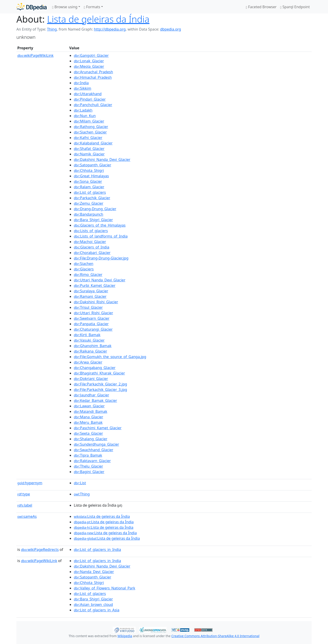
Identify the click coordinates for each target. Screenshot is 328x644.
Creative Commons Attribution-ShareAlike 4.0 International (215, 636)
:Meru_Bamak (88, 422)
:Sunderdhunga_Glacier (96, 444)
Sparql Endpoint (295, 7)
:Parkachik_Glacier (92, 198)
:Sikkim (82, 88)
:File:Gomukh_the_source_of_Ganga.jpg (110, 357)
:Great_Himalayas (91, 176)
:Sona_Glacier (88, 181)
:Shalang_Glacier (91, 439)
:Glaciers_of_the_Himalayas (100, 225)
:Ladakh (83, 110)
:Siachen (84, 264)
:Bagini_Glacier (89, 472)
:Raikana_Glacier (90, 351)
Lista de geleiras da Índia (98, 19)
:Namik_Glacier (89, 154)
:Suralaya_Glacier (91, 291)
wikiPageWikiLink (35, 55)
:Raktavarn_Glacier (92, 461)
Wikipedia (125, 636)
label (25, 505)
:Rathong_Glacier (91, 127)
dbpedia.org (171, 29)
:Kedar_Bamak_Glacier (95, 401)
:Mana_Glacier (88, 417)
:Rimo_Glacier (88, 275)
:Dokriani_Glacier (91, 379)
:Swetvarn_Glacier (92, 318)
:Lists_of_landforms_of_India (101, 236)
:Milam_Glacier (89, 121)
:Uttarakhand (88, 94)
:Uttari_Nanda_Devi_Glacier (100, 280)
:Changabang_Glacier (95, 368)
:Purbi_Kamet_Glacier (95, 285)
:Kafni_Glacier (88, 138)
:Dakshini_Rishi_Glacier (96, 302)
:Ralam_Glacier (89, 187)
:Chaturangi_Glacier (93, 329)
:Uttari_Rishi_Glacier (93, 313)
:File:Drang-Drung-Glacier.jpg (101, 258)
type (24, 494)
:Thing (82, 494)
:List (80, 483)
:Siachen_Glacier (90, 132)
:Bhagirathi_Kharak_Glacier (99, 373)
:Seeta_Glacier (88, 433)
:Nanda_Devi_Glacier (94, 572)
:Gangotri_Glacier (91, 55)
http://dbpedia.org (110, 29)
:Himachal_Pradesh (93, 77)
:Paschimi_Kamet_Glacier (98, 428)
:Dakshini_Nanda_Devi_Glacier (102, 160)
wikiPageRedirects (40, 550)
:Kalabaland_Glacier (93, 143)
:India (81, 83)
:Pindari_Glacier (90, 99)
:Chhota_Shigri (89, 170)
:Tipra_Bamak (88, 455)
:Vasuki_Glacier (89, 340)
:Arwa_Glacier (88, 362)
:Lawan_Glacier (89, 406)
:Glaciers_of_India (92, 247)
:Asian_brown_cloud (93, 605)
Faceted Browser (261, 7)
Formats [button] (92, 7)
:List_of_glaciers (90, 192)
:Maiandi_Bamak (91, 411)
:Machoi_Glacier (90, 242)
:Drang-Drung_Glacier (95, 209)
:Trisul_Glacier (88, 307)
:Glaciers (84, 269)
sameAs (27, 516)
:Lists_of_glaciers (91, 231)
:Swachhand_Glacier (94, 450)
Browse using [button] (65, 7)
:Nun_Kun (85, 116)
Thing (52, 29)
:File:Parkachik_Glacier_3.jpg (100, 390)
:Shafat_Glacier (89, 149)
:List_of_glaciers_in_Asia (97, 610)
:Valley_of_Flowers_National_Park (104, 588)
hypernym (30, 483)
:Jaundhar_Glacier (91, 395)
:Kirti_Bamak (87, 335)
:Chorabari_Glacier (92, 253)
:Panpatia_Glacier (91, 324)
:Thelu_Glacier (88, 466)
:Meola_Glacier (89, 66)
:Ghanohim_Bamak (93, 346)
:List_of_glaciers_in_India (97, 550)
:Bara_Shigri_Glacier (93, 220)
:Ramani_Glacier (90, 296)
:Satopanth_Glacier (92, 165)
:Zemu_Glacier (89, 203)
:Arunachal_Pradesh (93, 72)
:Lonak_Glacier (89, 61)
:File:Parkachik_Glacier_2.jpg (100, 384)
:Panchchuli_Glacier (93, 105)
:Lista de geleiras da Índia (102, 516)
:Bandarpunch (88, 214)
